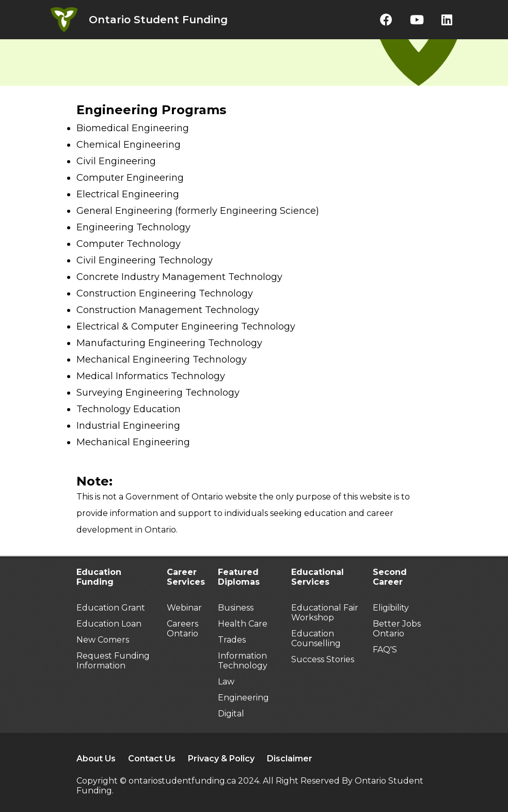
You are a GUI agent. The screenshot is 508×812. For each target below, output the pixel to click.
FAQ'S (385, 650)
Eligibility (391, 608)
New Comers (103, 640)
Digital (231, 714)
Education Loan (109, 624)
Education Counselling (316, 638)
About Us (96, 759)
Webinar (184, 608)
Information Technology (243, 661)
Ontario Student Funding (158, 20)
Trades (232, 640)
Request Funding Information (113, 661)
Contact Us (152, 759)
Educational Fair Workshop (325, 613)
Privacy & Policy (221, 759)
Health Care (243, 624)
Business (236, 608)
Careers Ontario (182, 629)
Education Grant (111, 608)
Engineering (243, 698)
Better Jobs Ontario (397, 629)
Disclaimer (290, 759)
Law (226, 682)
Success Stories (323, 659)
